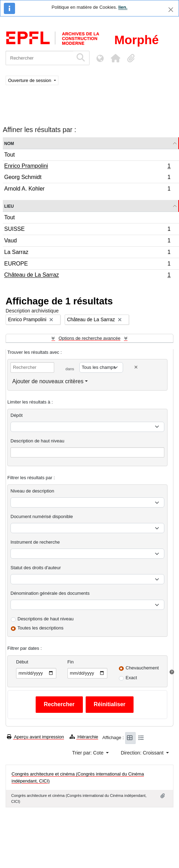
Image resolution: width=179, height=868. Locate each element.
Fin (71, 662)
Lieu (9, 206)
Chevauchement (142, 668)
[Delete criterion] (136, 367)
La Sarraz (87, 253)
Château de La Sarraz (87, 276)
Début (22, 662)
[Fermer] (171, 10)
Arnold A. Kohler (87, 190)
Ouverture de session (30, 80)
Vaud (87, 242)
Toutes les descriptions (41, 628)
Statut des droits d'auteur (36, 568)
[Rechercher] (39, 58)
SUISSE (87, 230)
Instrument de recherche (35, 542)
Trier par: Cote (88, 753)
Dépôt (17, 415)
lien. (123, 7)
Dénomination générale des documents (50, 593)
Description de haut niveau (37, 441)
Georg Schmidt (87, 178)
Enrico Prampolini (87, 167)
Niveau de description (32, 491)
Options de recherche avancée (89, 338)
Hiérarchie (84, 737)
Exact (131, 678)
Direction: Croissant (143, 753)
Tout (9, 155)
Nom (9, 143)
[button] (115, 58)
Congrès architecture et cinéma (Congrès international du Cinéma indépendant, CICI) (78, 777)
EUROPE (87, 265)
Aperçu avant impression (35, 737)
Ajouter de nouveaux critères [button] (48, 381)
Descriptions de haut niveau (45, 619)
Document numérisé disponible (42, 516)
